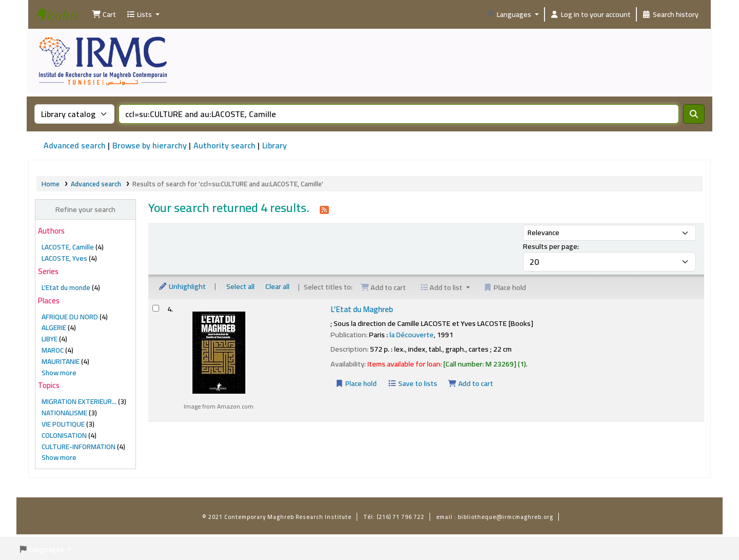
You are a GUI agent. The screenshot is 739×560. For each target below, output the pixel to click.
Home (51, 184)
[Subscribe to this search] (324, 209)
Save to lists (412, 383)
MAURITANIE (61, 361)
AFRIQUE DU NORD (70, 317)
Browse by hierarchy (150, 145)
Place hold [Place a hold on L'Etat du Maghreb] (356, 383)
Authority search (225, 145)
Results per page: (551, 246)
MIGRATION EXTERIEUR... (79, 401)
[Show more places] (59, 373)
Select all (240, 286)
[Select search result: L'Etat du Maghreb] (156, 308)
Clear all (277, 286)
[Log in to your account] (590, 14)
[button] (104, 14)
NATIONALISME (64, 413)
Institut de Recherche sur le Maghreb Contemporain (62, 24)
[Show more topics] (59, 457)
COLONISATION (64, 435)
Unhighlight (182, 286)
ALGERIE (54, 327)
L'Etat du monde (66, 287)
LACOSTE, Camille (68, 247)
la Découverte (412, 334)
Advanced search (75, 145)
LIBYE (50, 339)
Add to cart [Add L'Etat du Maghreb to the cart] (471, 383)
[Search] (694, 114)
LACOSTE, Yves (64, 258)
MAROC (53, 350)
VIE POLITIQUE (63, 424)
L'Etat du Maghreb (362, 309)
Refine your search (85, 209)
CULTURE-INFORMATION (79, 447)
